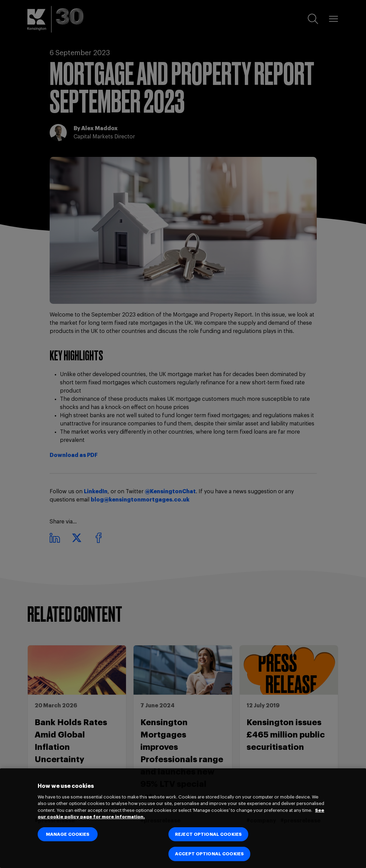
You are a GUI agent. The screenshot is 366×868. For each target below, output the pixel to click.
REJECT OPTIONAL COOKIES (208, 834)
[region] (183, 818)
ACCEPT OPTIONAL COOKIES (209, 854)
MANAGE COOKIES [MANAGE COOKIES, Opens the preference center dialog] (68, 834)
